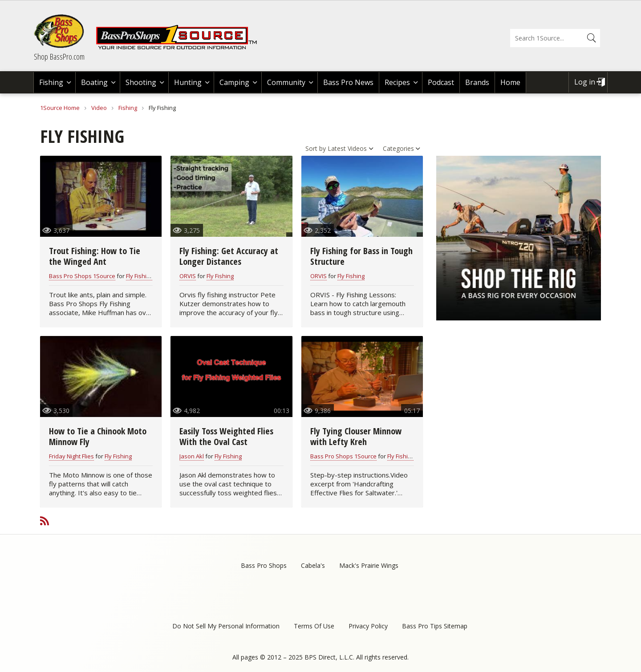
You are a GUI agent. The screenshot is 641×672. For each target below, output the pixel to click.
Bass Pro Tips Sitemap (435, 626)
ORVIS (188, 276)
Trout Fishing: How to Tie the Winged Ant (95, 256)
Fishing (51, 82)
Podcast (441, 82)
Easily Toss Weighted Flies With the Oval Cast (226, 436)
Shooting (141, 82)
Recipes (397, 82)
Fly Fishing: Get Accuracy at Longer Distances (229, 256)
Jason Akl (192, 456)
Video (99, 108)
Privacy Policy (368, 626)
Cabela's (313, 565)
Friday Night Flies (71, 456)
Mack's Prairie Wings (369, 565)
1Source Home (60, 108)
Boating (94, 82)
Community (286, 82)
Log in (585, 82)
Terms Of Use (314, 626)
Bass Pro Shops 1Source (82, 276)
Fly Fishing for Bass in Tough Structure (361, 256)
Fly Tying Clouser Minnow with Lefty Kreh (356, 436)
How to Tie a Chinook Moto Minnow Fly (98, 436)
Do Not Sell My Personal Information (226, 626)
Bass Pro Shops (264, 565)
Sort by (316, 148)
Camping (234, 82)
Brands (477, 82)
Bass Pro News (348, 82)
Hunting (188, 82)
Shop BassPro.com (59, 57)
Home (510, 82)
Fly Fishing (140, 276)
